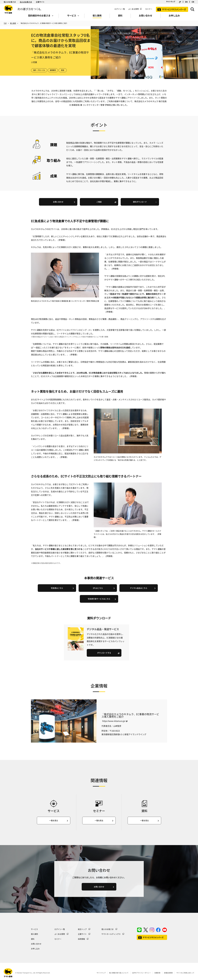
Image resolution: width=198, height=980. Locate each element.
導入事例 (13, 23)
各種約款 (157, 973)
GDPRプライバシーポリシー (141, 973)
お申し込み (35, 949)
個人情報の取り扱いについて (119, 973)
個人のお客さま (10, 2)
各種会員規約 (168, 973)
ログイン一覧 (120, 9)
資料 (33, 939)
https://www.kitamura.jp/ (114, 721)
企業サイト (40, 2)
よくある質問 (134, 9)
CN (193, 2)
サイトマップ (171, 2)
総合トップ (82, 929)
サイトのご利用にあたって (185, 973)
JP (180, 2)
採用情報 (81, 939)
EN (186, 2)
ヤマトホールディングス (111, 934)
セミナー (58, 939)
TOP (5, 23)
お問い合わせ (36, 944)
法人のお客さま (26, 2)
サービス (34, 929)
